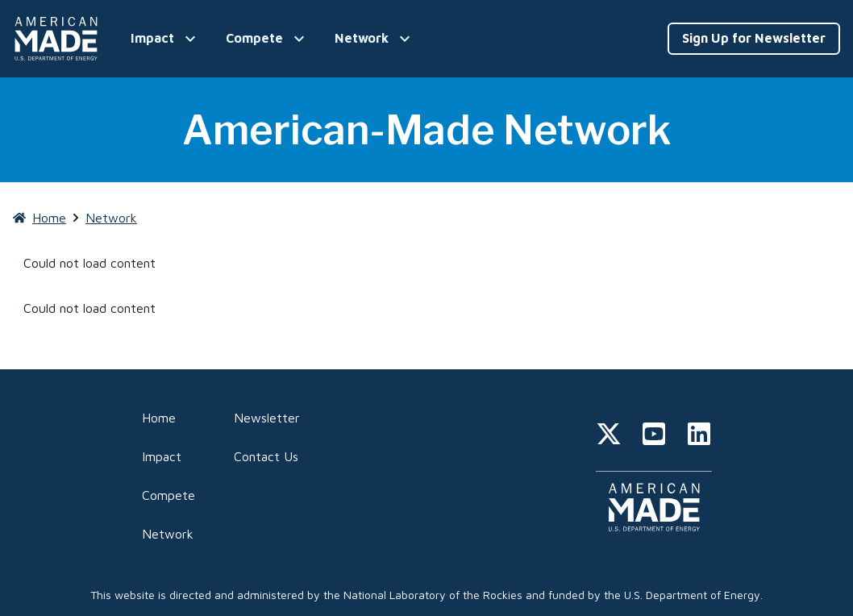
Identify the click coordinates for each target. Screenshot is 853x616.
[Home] (59, 39)
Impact (162, 456)
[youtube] (654, 436)
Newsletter (267, 418)
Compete (169, 495)
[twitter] (609, 436)
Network (168, 534)
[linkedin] (699, 436)
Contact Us (266, 456)
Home (159, 418)
